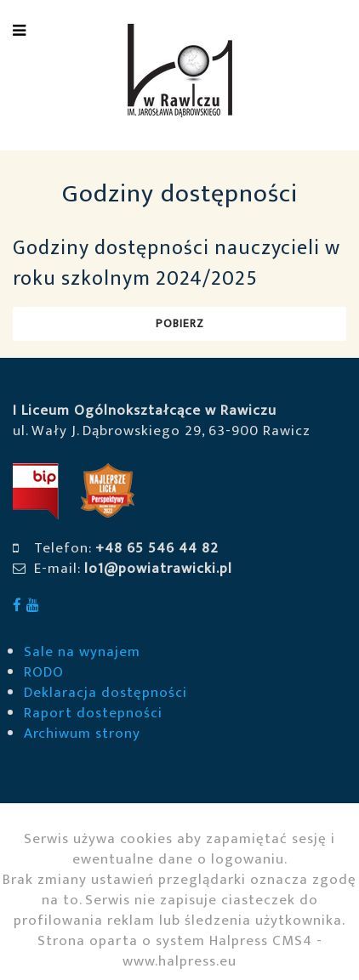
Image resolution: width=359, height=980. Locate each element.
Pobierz (180, 323)
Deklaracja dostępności (105, 693)
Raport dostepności (93, 713)
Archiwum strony (82, 734)
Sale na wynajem (82, 652)
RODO (44, 672)
